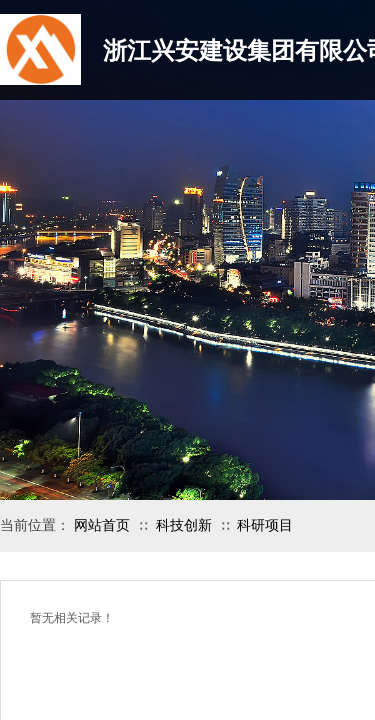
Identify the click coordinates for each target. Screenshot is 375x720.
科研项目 (265, 525)
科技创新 (184, 525)
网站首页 (102, 525)
